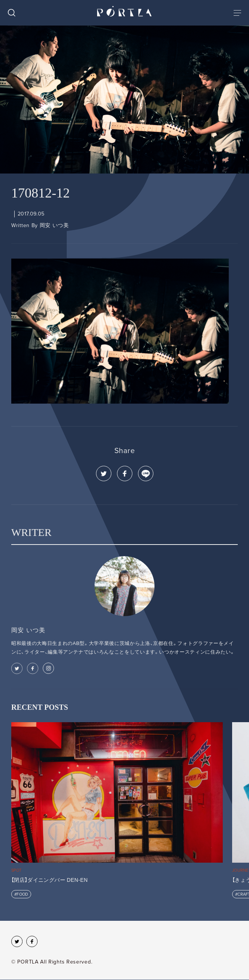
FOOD (22, 894)
